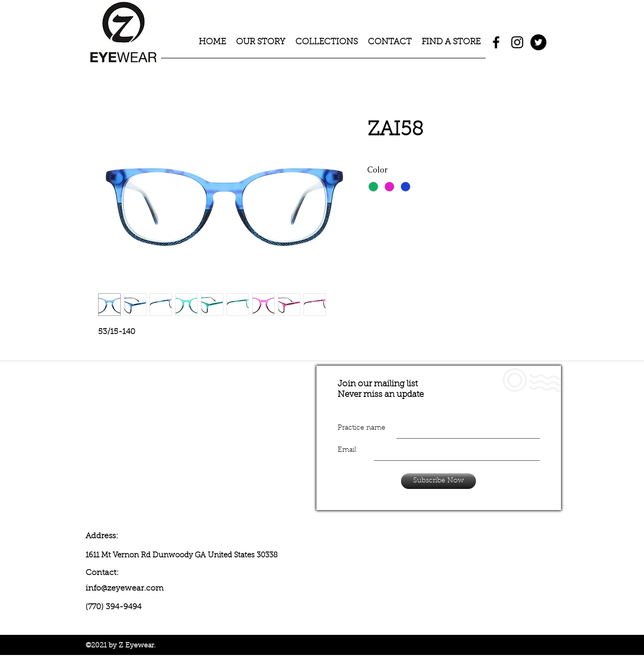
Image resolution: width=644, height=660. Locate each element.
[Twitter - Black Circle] (538, 42)
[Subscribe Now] (438, 481)
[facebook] (496, 42)
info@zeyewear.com (125, 589)
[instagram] (517, 42)
